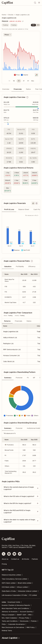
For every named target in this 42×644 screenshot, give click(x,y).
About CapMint (11, 638)
